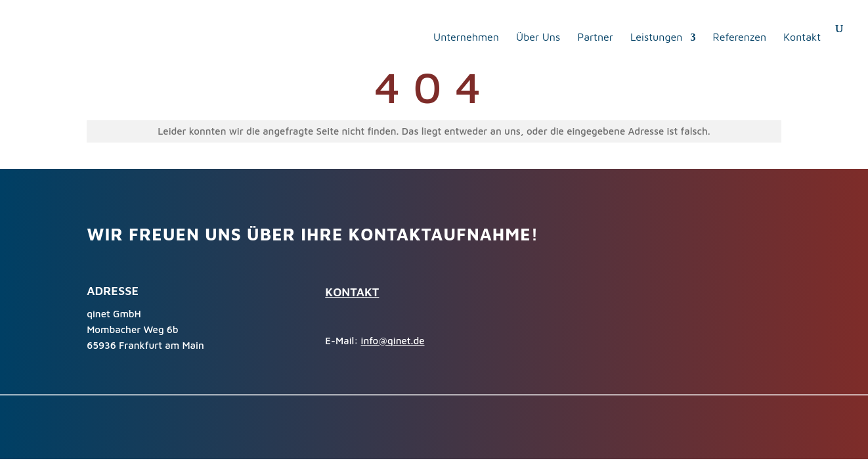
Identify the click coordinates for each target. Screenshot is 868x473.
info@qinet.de (393, 341)
